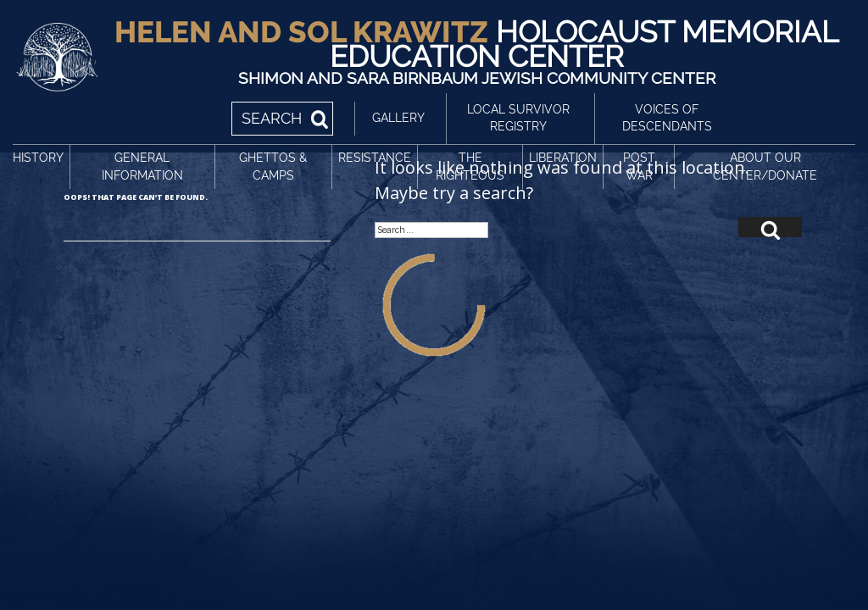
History (38, 158)
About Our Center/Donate (765, 166)
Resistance (375, 158)
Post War (639, 166)
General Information (142, 166)
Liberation (563, 158)
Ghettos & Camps (273, 166)
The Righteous (470, 166)
